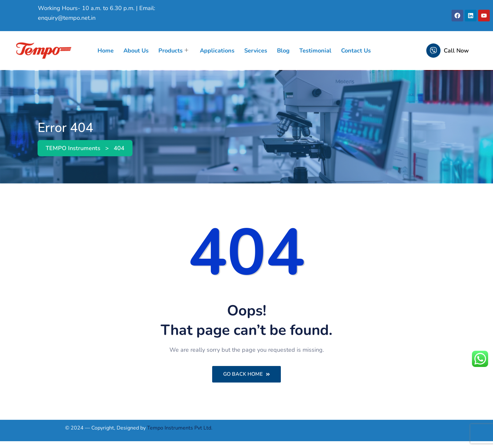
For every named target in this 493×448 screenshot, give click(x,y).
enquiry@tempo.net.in (67, 18)
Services (256, 51)
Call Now (456, 51)
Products (173, 51)
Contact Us (356, 51)
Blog (283, 51)
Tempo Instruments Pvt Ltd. (180, 428)
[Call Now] (433, 51)
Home (106, 51)
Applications (217, 51)
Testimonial (315, 51)
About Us (136, 51)
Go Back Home (247, 374)
